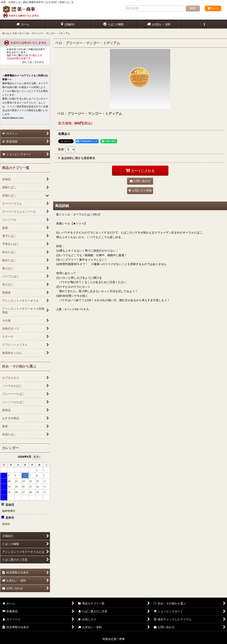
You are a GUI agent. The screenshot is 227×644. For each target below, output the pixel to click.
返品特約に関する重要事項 (77, 158)
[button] (204, 24)
